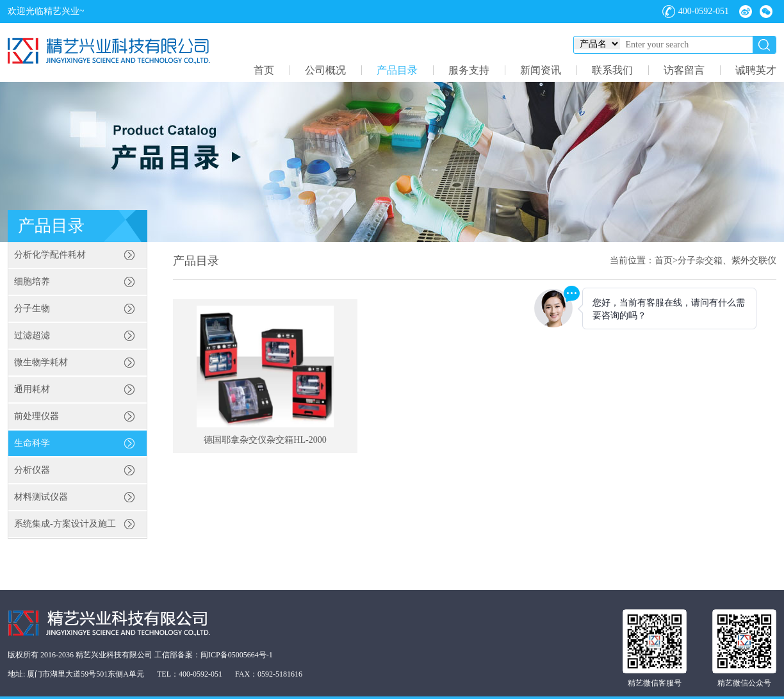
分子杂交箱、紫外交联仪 (727, 260)
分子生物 (32, 308)
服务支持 (469, 70)
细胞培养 (32, 282)
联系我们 (612, 70)
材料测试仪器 (41, 497)
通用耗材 (32, 389)
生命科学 (32, 443)
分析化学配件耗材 (50, 255)
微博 (746, 12)
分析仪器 (32, 470)
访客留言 (684, 70)
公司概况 (325, 70)
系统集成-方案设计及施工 (65, 524)
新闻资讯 (541, 70)
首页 (264, 70)
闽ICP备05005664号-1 (237, 655)
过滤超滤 (32, 335)
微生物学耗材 (41, 362)
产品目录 (397, 70)
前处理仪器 (37, 416)
